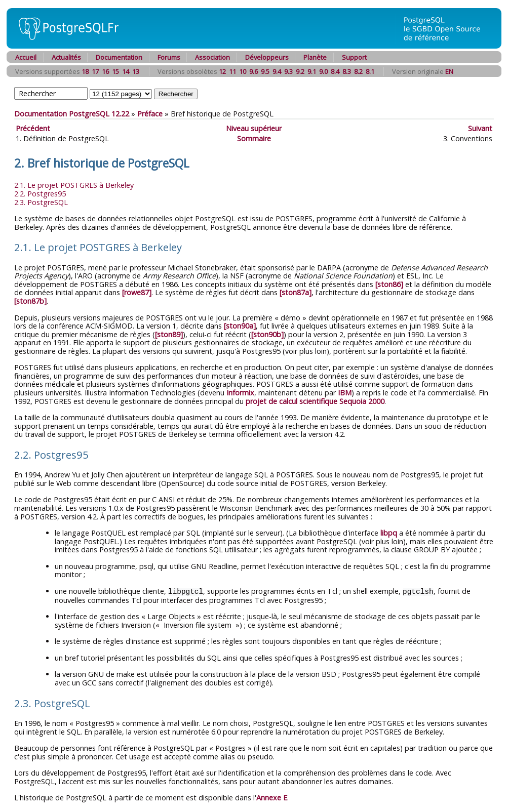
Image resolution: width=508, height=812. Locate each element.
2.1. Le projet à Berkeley (74, 185)
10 (243, 71)
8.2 (358, 71)
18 (85, 71)
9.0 (323, 71)
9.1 (312, 71)
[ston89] (169, 334)
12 (222, 71)
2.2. (40, 194)
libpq (389, 533)
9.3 (288, 71)
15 (115, 71)
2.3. (41, 202)
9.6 (253, 71)
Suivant (480, 128)
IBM (345, 393)
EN (449, 71)
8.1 (370, 71)
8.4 (335, 71)
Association (212, 57)
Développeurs (267, 57)
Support (354, 57)
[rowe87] (137, 292)
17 (95, 71)
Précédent (33, 128)
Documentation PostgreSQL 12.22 (72, 114)
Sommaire (254, 138)
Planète (315, 57)
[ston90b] (267, 334)
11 (232, 71)
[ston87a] (296, 292)
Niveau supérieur (254, 128)
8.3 (347, 71)
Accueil (26, 57)
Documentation (119, 57)
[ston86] (389, 284)
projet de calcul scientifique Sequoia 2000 (315, 401)
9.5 (265, 71)
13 (136, 71)
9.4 (277, 71)
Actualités (66, 57)
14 (126, 71)
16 (105, 71)
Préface (150, 114)
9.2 (300, 71)
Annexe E (272, 797)
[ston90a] (240, 326)
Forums (169, 57)
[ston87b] (30, 301)
